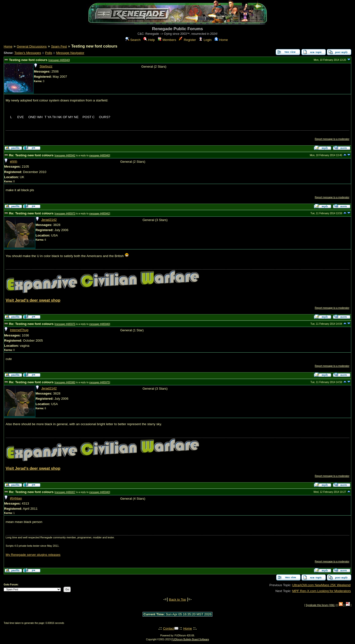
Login (205, 40)
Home (221, 40)
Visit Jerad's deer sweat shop (33, 300)
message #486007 (65, 492)
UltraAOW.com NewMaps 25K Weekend (321, 585)
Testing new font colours (28, 60)
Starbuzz (46, 66)
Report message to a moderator (332, 139)
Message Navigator (70, 53)
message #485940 (59, 60)
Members (167, 40)
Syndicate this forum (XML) (321, 605)
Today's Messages (28, 53)
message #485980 (65, 382)
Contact (169, 628)
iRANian (16, 498)
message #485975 (65, 324)
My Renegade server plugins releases (33, 555)
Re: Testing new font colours (31, 155)
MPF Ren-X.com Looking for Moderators (322, 591)
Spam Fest (59, 46)
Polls (49, 53)
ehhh (13, 161)
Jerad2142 (49, 220)
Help (149, 40)
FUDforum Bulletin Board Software (190, 639)
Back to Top (177, 600)
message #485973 (65, 214)
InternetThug (19, 330)
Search (133, 40)
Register (187, 40)
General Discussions (32, 46)
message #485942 (65, 155)
